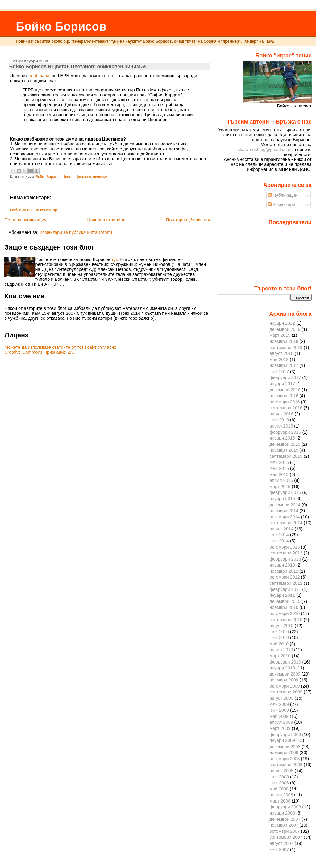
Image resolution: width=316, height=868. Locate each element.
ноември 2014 (284, 511)
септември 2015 (286, 456)
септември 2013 (286, 553)
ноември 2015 (284, 450)
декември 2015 (285, 444)
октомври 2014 (285, 517)
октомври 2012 (285, 577)
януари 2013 (282, 565)
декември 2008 (285, 747)
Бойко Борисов (61, 26)
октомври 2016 (285, 402)
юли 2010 (279, 632)
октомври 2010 (285, 613)
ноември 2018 (284, 341)
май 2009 (279, 716)
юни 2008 (279, 783)
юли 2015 (279, 462)
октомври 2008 (285, 759)
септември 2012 (286, 583)
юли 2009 (279, 704)
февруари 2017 (285, 377)
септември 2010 (286, 620)
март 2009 (280, 728)
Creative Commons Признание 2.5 (39, 352)
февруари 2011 (285, 589)
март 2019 (280, 335)
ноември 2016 (284, 396)
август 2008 (281, 771)
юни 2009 (279, 710)
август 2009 (281, 698)
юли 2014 (279, 535)
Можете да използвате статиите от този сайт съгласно (60, 347)
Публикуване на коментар (34, 210)
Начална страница (106, 220)
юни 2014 (279, 541)
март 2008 (280, 801)
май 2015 (279, 474)
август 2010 (281, 626)
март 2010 (280, 656)
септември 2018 (286, 348)
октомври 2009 (285, 686)
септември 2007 (286, 837)
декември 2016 (285, 390)
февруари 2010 (285, 662)
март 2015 (280, 487)
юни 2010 (279, 638)
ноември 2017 (284, 365)
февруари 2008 (285, 807)
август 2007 (281, 843)
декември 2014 (285, 505)
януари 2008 (282, 813)
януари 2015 (282, 499)
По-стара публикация (188, 220)
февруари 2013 (285, 559)
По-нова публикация (25, 220)
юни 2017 (279, 372)
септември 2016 (286, 408)
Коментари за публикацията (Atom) (76, 232)
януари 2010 (282, 668)
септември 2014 (286, 523)
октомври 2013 (285, 547)
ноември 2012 (284, 571)
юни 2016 (279, 420)
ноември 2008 (284, 752)
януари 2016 (282, 438)
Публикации (283, 195)
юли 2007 (279, 849)
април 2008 (281, 795)
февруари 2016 (285, 432)
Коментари (282, 204)
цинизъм (100, 177)
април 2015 (281, 480)
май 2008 (279, 789)
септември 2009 (286, 692)
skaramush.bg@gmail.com (264, 150)
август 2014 (281, 529)
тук (114, 259)
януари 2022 (282, 323)
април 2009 (281, 722)
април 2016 (281, 426)
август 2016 (281, 414)
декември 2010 (285, 601)
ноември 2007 (284, 825)
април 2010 (281, 650)
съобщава (39, 76)
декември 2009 (285, 674)
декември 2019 (285, 329)
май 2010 (279, 644)
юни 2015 (279, 468)
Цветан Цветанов (77, 177)
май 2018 (279, 360)
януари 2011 (282, 595)
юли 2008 (279, 777)
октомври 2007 (285, 831)
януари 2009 (282, 740)
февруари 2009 (285, 735)
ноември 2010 (284, 607)
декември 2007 (285, 819)
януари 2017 (282, 384)
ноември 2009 (284, 680)
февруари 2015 (285, 492)
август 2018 (281, 353)
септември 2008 (286, 765)
